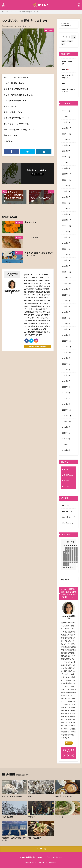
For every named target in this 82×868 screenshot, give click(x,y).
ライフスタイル (29, 26)
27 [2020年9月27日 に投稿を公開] (77, 561)
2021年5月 (66, 312)
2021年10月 (67, 283)
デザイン (70, 41)
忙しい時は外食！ (35, 838)
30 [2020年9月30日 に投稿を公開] (68, 564)
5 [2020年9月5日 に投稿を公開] (74, 549)
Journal (13, 12)
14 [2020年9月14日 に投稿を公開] (64, 557)
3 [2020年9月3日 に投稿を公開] (70, 549)
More (68, 743)
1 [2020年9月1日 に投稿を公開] (66, 549)
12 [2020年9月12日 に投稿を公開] (75, 553)
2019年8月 (66, 433)
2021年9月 (66, 289)
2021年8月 (66, 295)
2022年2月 (66, 260)
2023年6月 (66, 191)
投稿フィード (67, 511)
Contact (40, 857)
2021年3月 (66, 324)
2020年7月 (66, 370)
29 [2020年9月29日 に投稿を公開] (66, 564)
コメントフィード (69, 517)
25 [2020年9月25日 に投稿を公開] (72, 561)
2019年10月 (67, 421)
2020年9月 (66, 358)
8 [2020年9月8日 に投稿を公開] (66, 553)
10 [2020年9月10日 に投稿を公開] (70, 553)
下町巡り (32, 817)
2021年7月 (66, 301)
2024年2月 (66, 163)
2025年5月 (66, 111)
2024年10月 (67, 134)
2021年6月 (66, 306)
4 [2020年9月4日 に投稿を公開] (72, 549)
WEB (63, 41)
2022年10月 (67, 226)
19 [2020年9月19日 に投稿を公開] (75, 557)
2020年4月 (66, 387)
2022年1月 (66, 266)
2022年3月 (66, 255)
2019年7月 (66, 439)
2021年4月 (66, 318)
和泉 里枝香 (65, 580)
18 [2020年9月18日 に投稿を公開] (72, 557)
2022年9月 (66, 232)
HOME (6, 12)
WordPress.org (68, 523)
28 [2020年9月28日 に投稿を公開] (64, 564)
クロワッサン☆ (31, 237)
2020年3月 (66, 393)
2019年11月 (67, 416)
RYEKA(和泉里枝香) (27, 857)
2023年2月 (66, 209)
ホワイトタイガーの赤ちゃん (69, 76)
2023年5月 (66, 197)
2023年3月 (66, 203)
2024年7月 (66, 151)
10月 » (70, 567)
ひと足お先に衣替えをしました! (29, 12)
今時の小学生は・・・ (67, 63)
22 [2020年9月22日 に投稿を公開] (66, 561)
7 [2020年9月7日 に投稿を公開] (64, 553)
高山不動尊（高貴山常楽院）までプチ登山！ (14, 839)
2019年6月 (66, 444)
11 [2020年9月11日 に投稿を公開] (72, 553)
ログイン (65, 506)
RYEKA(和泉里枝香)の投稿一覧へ (37, 346)
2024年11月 (67, 128)
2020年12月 (67, 341)
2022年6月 (66, 237)
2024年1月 (66, 168)
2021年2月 (66, 329)
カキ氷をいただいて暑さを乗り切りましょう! (39, 254)
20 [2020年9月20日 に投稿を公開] (77, 557)
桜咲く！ (65, 83)
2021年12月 (67, 272)
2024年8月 (66, 145)
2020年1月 (66, 404)
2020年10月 (67, 352)
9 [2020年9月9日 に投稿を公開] (68, 553)
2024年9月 (66, 140)
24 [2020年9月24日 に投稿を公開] (70, 561)
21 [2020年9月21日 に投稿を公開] (64, 561)
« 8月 (65, 567)
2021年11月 (67, 278)
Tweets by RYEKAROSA (66, 24)
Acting (66, 469)
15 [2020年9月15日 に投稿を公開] (66, 557)
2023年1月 (66, 214)
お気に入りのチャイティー (69, 90)
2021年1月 (66, 335)
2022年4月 (66, 249)
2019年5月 (66, 450)
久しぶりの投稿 (7, 817)
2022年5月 (66, 243)
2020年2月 (66, 398)
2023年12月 (67, 174)
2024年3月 (66, 157)
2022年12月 (67, 220)
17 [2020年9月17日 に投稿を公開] (70, 557)
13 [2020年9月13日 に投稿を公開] (77, 553)
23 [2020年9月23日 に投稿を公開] (68, 561)
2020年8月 (66, 364)
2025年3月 (66, 122)
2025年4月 (66, 117)
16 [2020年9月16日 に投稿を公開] (68, 557)
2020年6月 (66, 375)
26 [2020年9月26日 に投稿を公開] (75, 561)
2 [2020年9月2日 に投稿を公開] (68, 549)
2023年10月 (67, 180)
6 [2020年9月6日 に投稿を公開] (77, 549)
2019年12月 (67, 410)
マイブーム (59, 817)
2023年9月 (66, 186)
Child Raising (69, 475)
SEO (63, 44)
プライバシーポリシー (54, 857)
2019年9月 (66, 427)
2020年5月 (66, 381)
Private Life (68, 486)
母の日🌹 (66, 70)
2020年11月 (67, 347)
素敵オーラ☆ (30, 222)
